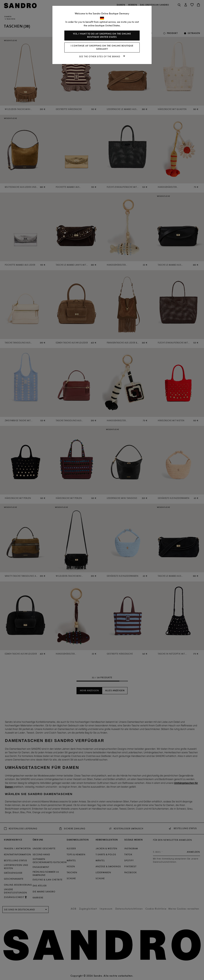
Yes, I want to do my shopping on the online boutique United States (102, 35)
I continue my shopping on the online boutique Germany (102, 47)
